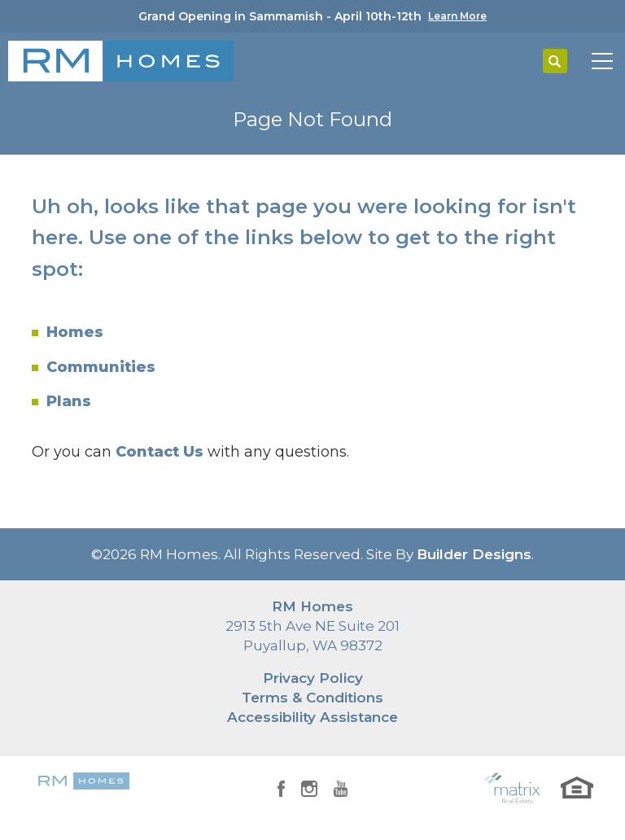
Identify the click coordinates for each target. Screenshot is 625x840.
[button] (555, 62)
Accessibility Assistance (312, 717)
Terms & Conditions (312, 698)
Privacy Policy (313, 678)
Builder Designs (474, 554)
